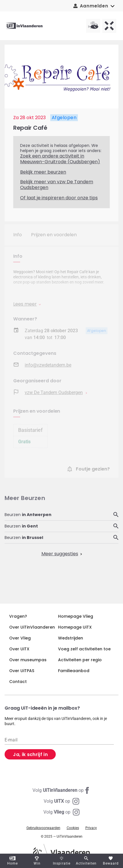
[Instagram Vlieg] (61, 812)
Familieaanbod (74, 671)
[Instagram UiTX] (61, 801)
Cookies (73, 828)
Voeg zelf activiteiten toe (84, 649)
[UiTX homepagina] (109, 26)
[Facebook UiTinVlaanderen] (61, 790)
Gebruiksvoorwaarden (43, 828)
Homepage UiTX (75, 627)
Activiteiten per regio (80, 660)
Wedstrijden (71, 638)
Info (18, 235)
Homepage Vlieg (76, 616)
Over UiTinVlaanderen (32, 627)
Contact (18, 682)
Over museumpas (28, 660)
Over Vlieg (20, 638)
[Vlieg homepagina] (93, 26)
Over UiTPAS (22, 671)
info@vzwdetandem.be (48, 365)
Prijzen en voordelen (54, 235)
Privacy (91, 828)
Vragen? (18, 616)
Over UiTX (19, 649)
